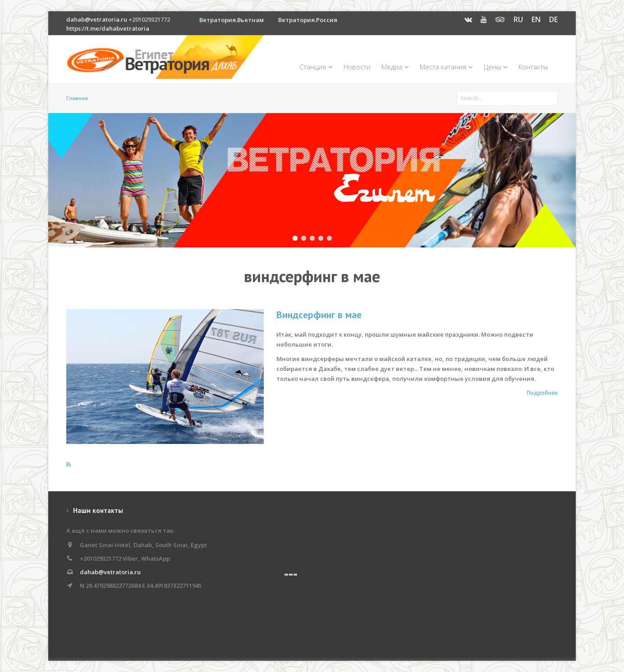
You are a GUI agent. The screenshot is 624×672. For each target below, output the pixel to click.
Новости (357, 67)
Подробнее (542, 393)
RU (518, 19)
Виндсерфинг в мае (319, 315)
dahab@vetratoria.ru (97, 19)
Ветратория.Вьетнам (232, 20)
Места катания (446, 67)
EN (536, 19)
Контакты (533, 67)
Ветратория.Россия (308, 20)
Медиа (395, 67)
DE (553, 19)
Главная (77, 98)
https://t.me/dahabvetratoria (108, 28)
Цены (496, 67)
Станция (316, 67)
